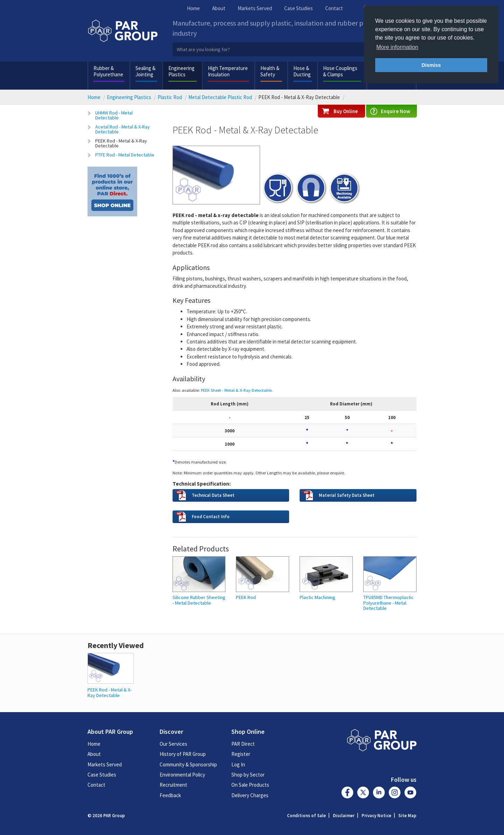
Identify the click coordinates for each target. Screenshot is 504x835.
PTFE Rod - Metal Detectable (125, 155)
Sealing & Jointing (145, 71)
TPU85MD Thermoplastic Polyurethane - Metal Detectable (388, 603)
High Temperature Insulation (228, 71)
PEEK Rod (246, 597)
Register (241, 754)
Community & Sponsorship (188, 764)
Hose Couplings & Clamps (340, 71)
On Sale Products (250, 785)
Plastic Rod (170, 97)
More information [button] (397, 47)
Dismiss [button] (431, 65)
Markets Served (255, 8)
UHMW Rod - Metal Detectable (114, 115)
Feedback (170, 795)
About (219, 8)
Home (193, 8)
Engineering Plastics (181, 71)
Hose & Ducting (302, 71)
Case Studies (299, 8)
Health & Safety (270, 71)
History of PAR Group (183, 754)
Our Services (173, 744)
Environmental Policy (182, 775)
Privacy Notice (376, 816)
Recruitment (173, 785)
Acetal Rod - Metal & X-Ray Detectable (122, 129)
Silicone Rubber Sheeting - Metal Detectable (199, 600)
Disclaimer (344, 816)
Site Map (407, 816)
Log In (238, 764)
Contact (334, 8)
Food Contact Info (211, 516)
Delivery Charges (250, 795)
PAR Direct (243, 744)
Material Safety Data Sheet (347, 495)
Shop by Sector (248, 775)
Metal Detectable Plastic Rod (220, 97)
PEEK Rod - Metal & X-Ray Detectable (121, 143)
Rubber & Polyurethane (108, 71)
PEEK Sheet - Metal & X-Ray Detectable (236, 390)
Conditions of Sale (306, 816)
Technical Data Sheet (213, 495)
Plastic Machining (317, 597)
